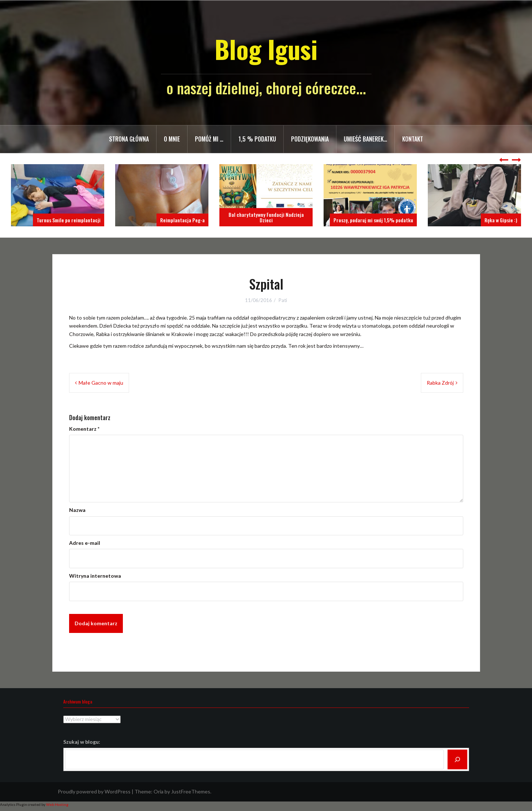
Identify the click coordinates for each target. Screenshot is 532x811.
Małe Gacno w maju (101, 383)
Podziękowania (310, 139)
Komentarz (84, 429)
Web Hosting (57, 804)
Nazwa (77, 510)
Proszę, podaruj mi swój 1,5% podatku (373, 220)
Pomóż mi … (209, 139)
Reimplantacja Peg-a (182, 220)
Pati (283, 300)
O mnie (172, 139)
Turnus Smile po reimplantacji (69, 220)
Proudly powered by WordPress (94, 791)
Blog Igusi (266, 49)
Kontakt (413, 139)
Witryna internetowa (95, 576)
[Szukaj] (457, 759)
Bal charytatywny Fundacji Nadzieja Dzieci (266, 217)
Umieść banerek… (365, 139)
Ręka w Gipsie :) (501, 220)
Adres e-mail (85, 543)
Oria (159, 791)
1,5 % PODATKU (257, 139)
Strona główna (129, 139)
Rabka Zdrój (440, 383)
